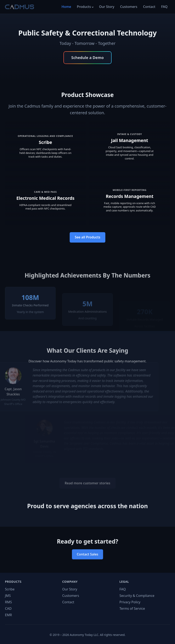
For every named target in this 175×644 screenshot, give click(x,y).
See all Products (87, 237)
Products (84, 7)
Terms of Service (132, 608)
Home (66, 7)
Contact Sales (88, 554)
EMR (8, 615)
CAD (8, 608)
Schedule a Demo (88, 58)
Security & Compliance (137, 596)
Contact (149, 7)
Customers (129, 7)
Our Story (107, 7)
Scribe (10, 589)
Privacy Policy (130, 602)
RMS (8, 602)
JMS (8, 596)
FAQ (164, 7)
